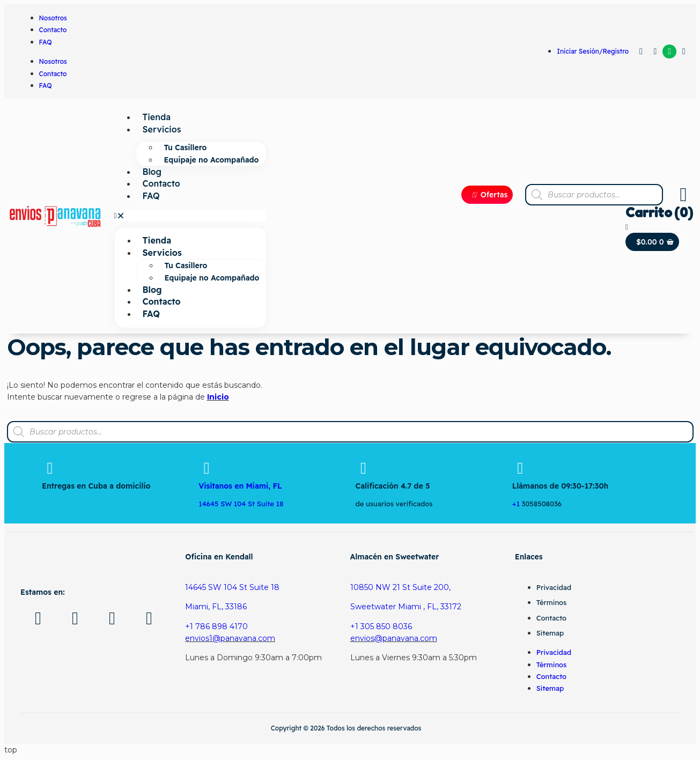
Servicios (162, 129)
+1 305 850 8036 (381, 626)
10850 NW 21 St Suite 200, (400, 587)
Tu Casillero (186, 147)
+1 (517, 504)
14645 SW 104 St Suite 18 (232, 587)
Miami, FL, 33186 (216, 607)
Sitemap (550, 633)
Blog (152, 172)
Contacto (53, 30)
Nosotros (53, 18)
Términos (552, 602)
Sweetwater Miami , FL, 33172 (406, 607)
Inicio (218, 397)
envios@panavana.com (394, 638)
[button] (191, 216)
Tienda (157, 117)
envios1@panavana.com (230, 638)
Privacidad (554, 587)
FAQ (46, 42)
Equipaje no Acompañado (212, 160)
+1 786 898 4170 (216, 626)
